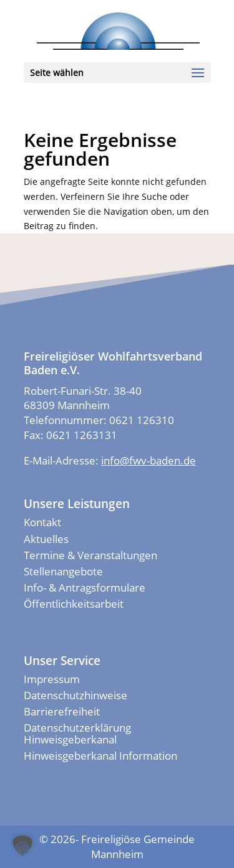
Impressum (52, 679)
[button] (22, 846)
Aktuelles (46, 539)
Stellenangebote (63, 571)
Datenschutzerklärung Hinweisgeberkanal (77, 733)
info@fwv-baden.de (149, 460)
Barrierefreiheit (62, 711)
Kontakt (42, 522)
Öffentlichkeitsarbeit (74, 604)
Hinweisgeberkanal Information (100, 756)
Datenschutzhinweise (76, 695)
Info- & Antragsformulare (85, 587)
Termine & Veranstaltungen (90, 555)
